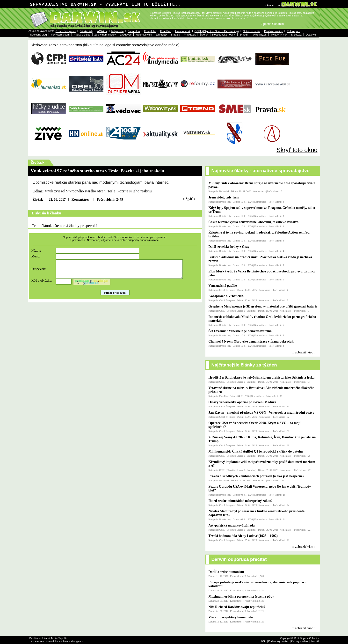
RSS (264, 641)
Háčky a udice (82, 35)
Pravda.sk (190, 35)
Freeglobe (150, 31)
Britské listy (87, 31)
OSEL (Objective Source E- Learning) (217, 31)
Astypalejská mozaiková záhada (232, 525)
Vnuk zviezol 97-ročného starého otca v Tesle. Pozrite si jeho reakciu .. (99, 191)
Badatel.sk (134, 31)
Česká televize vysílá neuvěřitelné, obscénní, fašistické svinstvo (254, 222)
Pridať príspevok (115, 296)
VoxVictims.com (60, 35)
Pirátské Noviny (273, 31)
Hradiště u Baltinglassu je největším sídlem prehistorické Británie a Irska (262, 377)
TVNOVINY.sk (279, 35)
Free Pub (166, 31)
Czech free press (66, 31)
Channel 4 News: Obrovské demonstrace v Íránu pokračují (251, 341)
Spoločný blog (39, 35)
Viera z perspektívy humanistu (231, 617)
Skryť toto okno (297, 150)
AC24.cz (102, 31)
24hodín (244, 35)
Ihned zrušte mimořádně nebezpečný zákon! (240, 501)
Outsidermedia (252, 31)
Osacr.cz (311, 35)
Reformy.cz (293, 31)
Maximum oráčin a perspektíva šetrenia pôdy (241, 596)
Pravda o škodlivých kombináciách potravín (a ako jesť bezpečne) (256, 476)
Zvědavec (126, 35)
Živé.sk (204, 35)
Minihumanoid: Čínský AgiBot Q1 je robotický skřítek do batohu (256, 451)
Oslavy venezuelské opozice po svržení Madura (242, 402)
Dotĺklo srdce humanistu (226, 572)
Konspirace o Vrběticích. (226, 296)
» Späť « (189, 199)
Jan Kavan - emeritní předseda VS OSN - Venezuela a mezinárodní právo (261, 413)
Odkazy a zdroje (300, 641)
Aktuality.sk (260, 35)
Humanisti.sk (183, 31)
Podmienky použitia (279, 641)
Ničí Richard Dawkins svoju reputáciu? (237, 607)
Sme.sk (175, 35)
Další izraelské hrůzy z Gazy (229, 247)
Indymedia (118, 31)
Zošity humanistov (105, 35)
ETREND (161, 35)
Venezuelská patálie (223, 286)
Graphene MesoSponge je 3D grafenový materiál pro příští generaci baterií (263, 306)
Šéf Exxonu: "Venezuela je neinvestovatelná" (241, 331)
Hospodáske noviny (224, 35)
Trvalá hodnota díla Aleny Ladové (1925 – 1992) (243, 536)
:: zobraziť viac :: (304, 352)
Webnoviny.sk (144, 35)
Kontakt (315, 641)
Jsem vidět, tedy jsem (224, 197)
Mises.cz (296, 35)
